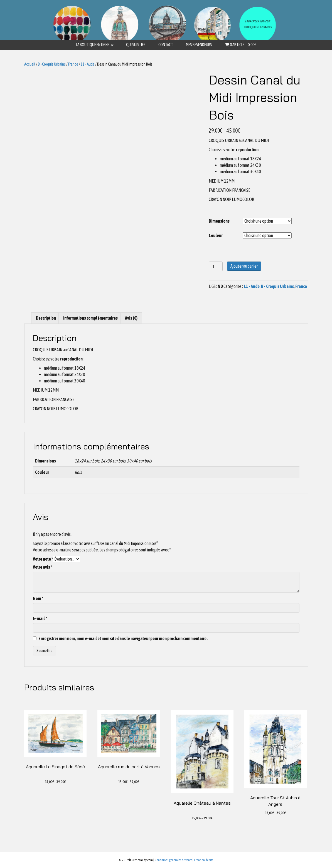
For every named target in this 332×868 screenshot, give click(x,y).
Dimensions (219, 221)
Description (46, 318)
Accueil (30, 64)
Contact (166, 45)
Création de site (204, 860)
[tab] (46, 318)
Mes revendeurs (199, 45)
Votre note (43, 559)
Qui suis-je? (136, 45)
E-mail (40, 618)
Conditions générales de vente (173, 860)
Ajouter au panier (244, 266)
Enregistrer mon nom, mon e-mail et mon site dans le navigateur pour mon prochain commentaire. (123, 638)
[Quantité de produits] (216, 266)
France (73, 64)
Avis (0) (131, 318)
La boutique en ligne (93, 45)
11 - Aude (88, 64)
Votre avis (42, 567)
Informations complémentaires (90, 318)
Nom (38, 598)
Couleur (216, 235)
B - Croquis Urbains (52, 64)
